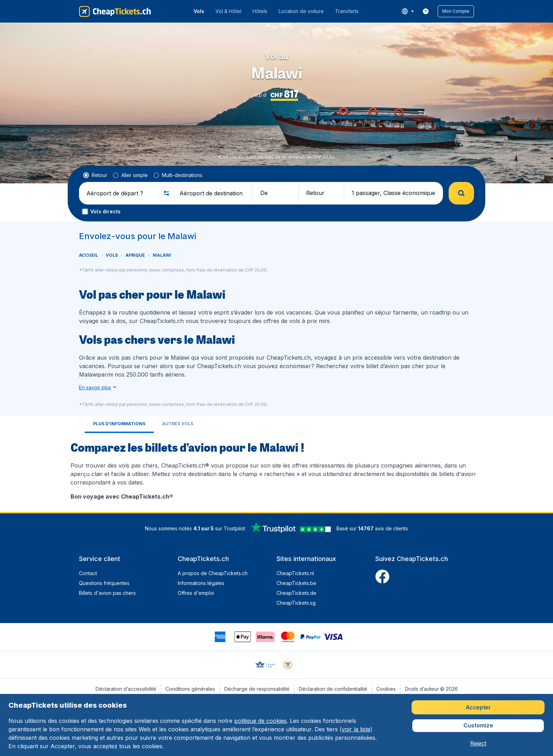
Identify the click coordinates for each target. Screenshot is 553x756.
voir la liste (356, 729)
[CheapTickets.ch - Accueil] (115, 11)
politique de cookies (260, 721)
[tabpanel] (276, 470)
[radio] (95, 175)
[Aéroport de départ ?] (120, 193)
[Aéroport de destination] (213, 193)
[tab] (119, 424)
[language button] (408, 11)
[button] (456, 11)
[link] (426, 11)
